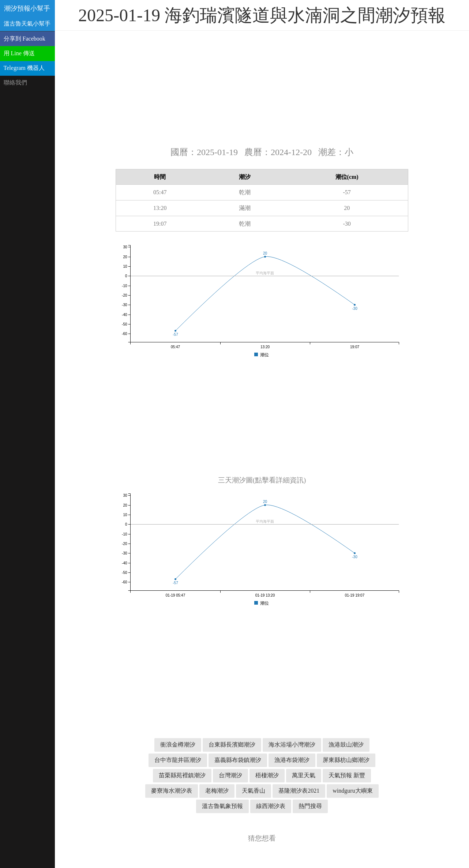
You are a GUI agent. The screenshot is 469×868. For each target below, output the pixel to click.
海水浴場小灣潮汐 (292, 745)
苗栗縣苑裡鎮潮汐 (182, 775)
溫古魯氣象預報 (222, 806)
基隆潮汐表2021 (299, 791)
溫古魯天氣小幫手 (27, 24)
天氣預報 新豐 (347, 775)
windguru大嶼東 (352, 791)
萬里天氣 (304, 775)
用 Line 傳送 (19, 53)
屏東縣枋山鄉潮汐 (346, 760)
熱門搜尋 (310, 806)
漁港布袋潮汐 (292, 760)
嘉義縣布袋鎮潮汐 (238, 760)
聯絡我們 (15, 82)
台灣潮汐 (230, 775)
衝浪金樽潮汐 (178, 745)
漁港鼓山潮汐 (346, 745)
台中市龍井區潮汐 (178, 760)
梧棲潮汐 (267, 775)
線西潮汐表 (271, 806)
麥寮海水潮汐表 (172, 791)
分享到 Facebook (25, 39)
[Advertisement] (262, 88)
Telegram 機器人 (24, 68)
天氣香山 (254, 791)
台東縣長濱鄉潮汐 (232, 745)
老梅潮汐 (217, 791)
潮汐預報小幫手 (27, 8)
